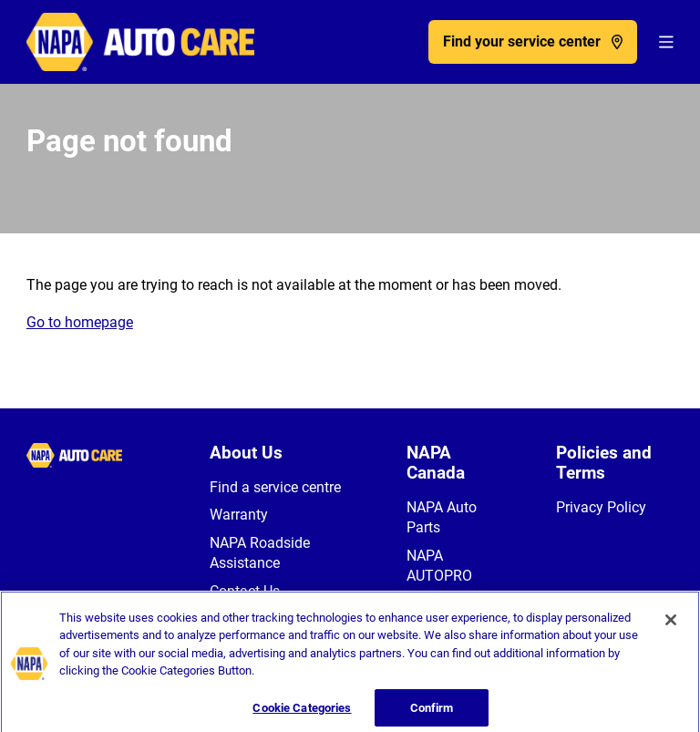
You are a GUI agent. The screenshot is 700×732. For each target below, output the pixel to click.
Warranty (239, 515)
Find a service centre (275, 487)
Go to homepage (80, 322)
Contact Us (245, 591)
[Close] (671, 626)
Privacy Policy (601, 507)
